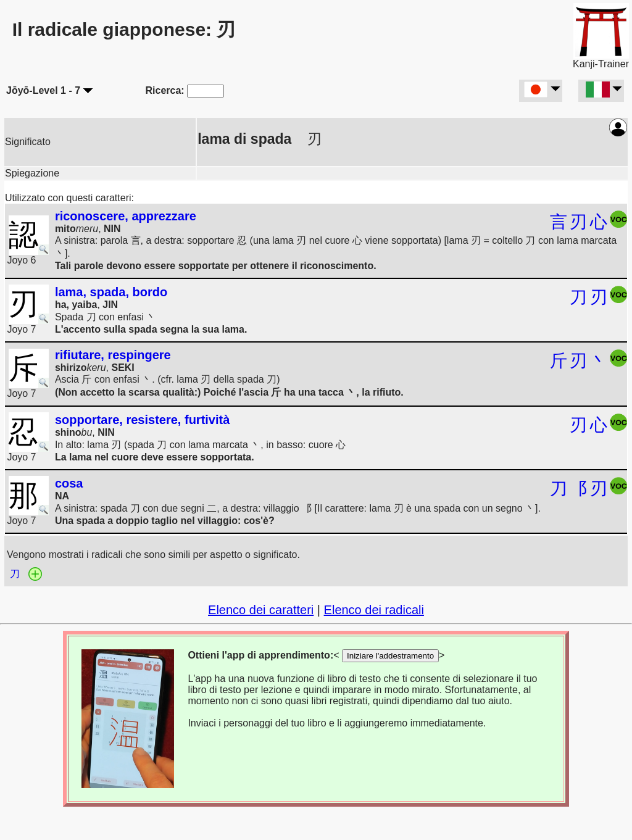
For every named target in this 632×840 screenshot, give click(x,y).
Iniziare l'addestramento (390, 656)
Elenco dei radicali (374, 610)
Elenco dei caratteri (261, 610)
